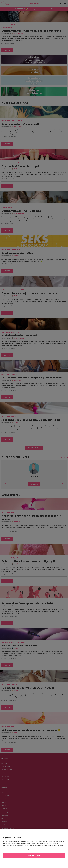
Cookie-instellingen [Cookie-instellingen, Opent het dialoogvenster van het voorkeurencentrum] (34, 850)
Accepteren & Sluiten (34, 856)
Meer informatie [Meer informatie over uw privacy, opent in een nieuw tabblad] (59, 845)
